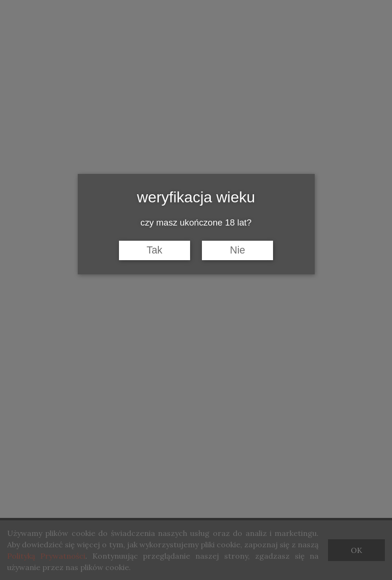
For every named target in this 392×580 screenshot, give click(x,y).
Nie (237, 250)
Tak (154, 250)
